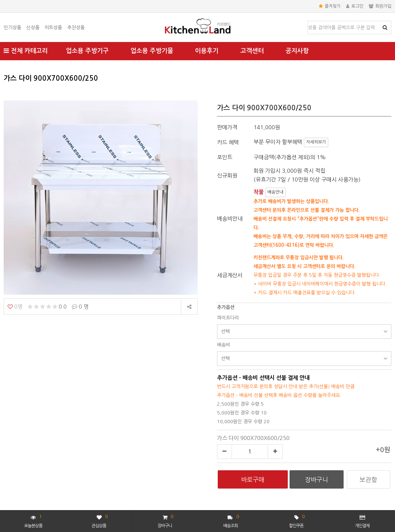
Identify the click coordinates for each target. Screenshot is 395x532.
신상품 (33, 28)
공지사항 (297, 51)
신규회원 (227, 175)
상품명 (308, 21)
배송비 (224, 345)
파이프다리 (228, 318)
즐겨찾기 (330, 6)
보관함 (368, 480)
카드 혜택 (228, 142)
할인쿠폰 (297, 520)
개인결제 (362, 521)
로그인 (355, 6)
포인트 (225, 157)
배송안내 (275, 192)
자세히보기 (316, 142)
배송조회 (231, 520)
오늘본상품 (33, 520)
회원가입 (380, 6)
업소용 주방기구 (87, 51)
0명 (15, 307)
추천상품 (76, 28)
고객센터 (252, 51)
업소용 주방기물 (152, 51)
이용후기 (207, 51)
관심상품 (99, 520)
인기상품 (12, 28)
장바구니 (165, 520)
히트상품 (53, 28)
